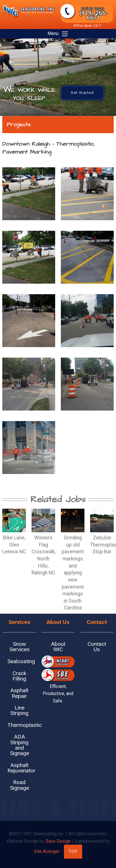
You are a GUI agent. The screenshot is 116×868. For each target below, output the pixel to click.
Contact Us (97, 647)
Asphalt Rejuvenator (21, 768)
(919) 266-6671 (93, 14)
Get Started (82, 93)
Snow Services (19, 647)
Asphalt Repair (19, 693)
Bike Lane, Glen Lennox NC (14, 545)
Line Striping (19, 710)
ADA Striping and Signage (19, 745)
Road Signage (19, 785)
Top (73, 852)
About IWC (58, 647)
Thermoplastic (22, 725)
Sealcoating (21, 661)
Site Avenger (47, 851)
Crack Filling (19, 676)
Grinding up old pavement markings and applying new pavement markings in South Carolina (73, 573)
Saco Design (58, 841)
